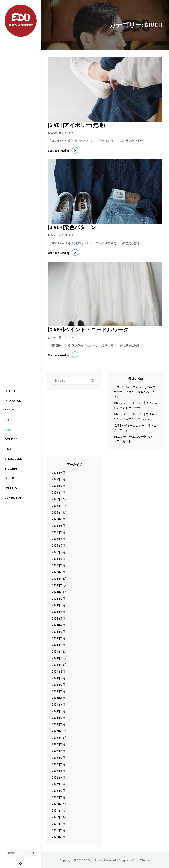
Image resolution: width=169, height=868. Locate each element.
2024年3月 (59, 631)
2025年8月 (59, 525)
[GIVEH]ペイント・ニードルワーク (88, 330)
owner (54, 133)
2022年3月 (59, 784)
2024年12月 (59, 578)
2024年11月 (59, 585)
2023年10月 (59, 664)
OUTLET (9, 391)
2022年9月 (59, 744)
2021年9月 (59, 823)
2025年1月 (59, 572)
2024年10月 (59, 591)
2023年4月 (59, 704)
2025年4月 (59, 552)
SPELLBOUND (13, 459)
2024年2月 (59, 638)
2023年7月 (59, 684)
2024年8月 (59, 605)
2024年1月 (59, 645)
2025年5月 (59, 545)
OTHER (9, 479)
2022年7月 (59, 757)
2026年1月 (59, 492)
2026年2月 (59, 486)
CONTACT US (12, 499)
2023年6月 (59, 691)
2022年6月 (59, 764)
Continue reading (63, 151)
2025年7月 (59, 532)
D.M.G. (8, 450)
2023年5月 (59, 698)
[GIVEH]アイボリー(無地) (76, 125)
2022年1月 (59, 797)
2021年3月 (59, 837)
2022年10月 (59, 737)
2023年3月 (59, 711)
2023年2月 (59, 717)
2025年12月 (59, 499)
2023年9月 (59, 671)
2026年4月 (59, 472)
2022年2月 (59, 790)
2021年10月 (59, 817)
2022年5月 (59, 771)
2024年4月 (59, 625)
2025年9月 (59, 519)
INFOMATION (12, 400)
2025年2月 (59, 565)
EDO (7, 420)
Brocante (10, 469)
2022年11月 (59, 731)
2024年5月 (59, 618)
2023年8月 (59, 678)
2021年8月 (59, 830)
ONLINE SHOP (13, 489)
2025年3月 (59, 558)
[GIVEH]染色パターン (72, 227)
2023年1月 (59, 724)
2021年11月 (59, 810)
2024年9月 (59, 598)
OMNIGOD (10, 440)
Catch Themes (142, 860)
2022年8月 (59, 751)
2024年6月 (59, 611)
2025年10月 (59, 512)
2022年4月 (59, 777)
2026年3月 (59, 479)
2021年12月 (59, 804)
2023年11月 (59, 658)
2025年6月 (59, 539)
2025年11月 (59, 505)
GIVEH (8, 430)
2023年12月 (59, 651)
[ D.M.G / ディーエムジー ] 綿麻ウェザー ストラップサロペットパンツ (135, 391)
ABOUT (9, 410)
